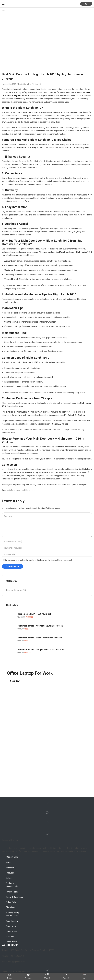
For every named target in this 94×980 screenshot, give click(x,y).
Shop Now (15, 681)
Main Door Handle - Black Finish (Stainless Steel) (41, 638)
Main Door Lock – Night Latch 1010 (22, 490)
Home (4, 11)
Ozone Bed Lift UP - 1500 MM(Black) (35, 614)
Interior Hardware (15, 590)
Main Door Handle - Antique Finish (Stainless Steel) (43, 650)
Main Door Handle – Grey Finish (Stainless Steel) (41, 626)
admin (29, 84)
